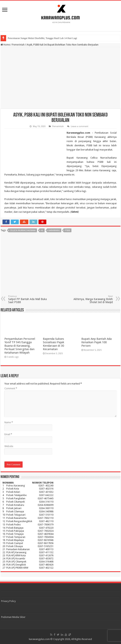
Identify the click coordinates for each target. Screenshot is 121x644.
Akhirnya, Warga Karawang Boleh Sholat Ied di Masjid (93, 299)
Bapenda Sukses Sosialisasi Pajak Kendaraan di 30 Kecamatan (54, 344)
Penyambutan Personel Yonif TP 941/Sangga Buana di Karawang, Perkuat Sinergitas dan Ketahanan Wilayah (20, 346)
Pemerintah (18, 45)
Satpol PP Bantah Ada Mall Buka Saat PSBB (28, 299)
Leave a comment (80, 126)
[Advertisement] (60, 78)
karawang (54, 230)
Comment (11, 388)
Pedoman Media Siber (13, 617)
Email (8, 434)
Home (5, 45)
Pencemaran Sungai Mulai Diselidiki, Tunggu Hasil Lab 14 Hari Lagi (42, 38)
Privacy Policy (8, 601)
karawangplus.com (39, 639)
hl (42, 230)
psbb (68, 230)
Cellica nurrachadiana (23, 230)
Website (9, 446)
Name (9, 422)
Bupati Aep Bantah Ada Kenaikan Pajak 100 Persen (96, 342)
